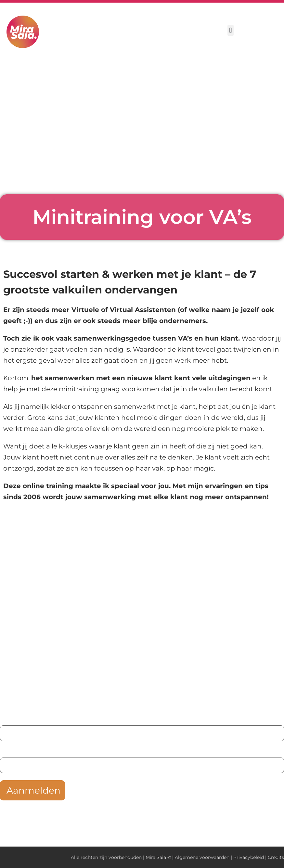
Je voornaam (19, 719)
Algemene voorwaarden (202, 857)
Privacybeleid (249, 857)
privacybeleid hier (210, 817)
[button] (231, 30)
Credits (276, 857)
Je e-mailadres (22, 751)
